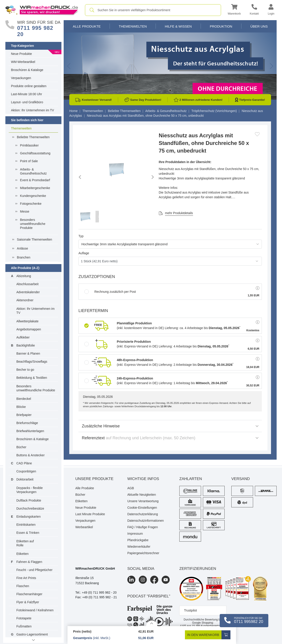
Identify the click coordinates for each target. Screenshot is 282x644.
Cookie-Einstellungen (142, 508)
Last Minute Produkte (90, 514)
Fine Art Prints (26, 578)
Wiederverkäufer (139, 547)
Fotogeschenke (31, 204)
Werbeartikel (84, 527)
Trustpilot (190, 610)
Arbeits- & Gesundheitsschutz (33, 171)
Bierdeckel (24, 399)
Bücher (21, 447)
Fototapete (24, 618)
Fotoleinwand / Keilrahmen (35, 610)
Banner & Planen (28, 353)
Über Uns (259, 26)
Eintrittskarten (26, 525)
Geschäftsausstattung (35, 153)
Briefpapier (24, 415)
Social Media (141, 569)
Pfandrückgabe (138, 540)
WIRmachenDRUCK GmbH (95, 569)
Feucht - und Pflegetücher (34, 570)
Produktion (221, 26)
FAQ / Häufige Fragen (143, 527)
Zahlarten (191, 479)
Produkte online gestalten (29, 86)
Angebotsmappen (29, 329)
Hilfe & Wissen (178, 26)
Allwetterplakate (27, 321)
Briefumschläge (27, 423)
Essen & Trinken (28, 533)
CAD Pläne (24, 463)
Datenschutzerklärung (143, 514)
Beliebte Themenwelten (33, 137)
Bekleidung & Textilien (32, 378)
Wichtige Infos (143, 479)
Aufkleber (23, 337)
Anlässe (22, 248)
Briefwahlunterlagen (30, 431)
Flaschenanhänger (29, 594)
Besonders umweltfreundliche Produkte (33, 224)
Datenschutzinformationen (146, 521)
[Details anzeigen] (152, 623)
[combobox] (153, 10)
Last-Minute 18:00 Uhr (27, 94)
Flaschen (23, 586)
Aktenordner (25, 300)
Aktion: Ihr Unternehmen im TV (33, 110)
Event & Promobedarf (35, 180)
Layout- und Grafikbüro (27, 102)
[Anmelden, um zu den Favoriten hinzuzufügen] (257, 134)
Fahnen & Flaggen (29, 562)
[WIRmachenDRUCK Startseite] (42, 10)
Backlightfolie (26, 345)
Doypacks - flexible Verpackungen (30, 490)
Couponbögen (26, 471)
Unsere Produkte (94, 479)
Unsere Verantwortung (143, 501)
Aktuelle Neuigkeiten (142, 495)
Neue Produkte (21, 54)
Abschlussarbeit (27, 284)
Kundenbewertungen (209, 626)
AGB (131, 488)
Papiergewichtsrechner (143, 553)
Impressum (135, 534)
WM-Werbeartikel (23, 62)
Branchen (24, 257)
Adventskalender (28, 292)
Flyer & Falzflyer (28, 602)
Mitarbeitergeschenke (35, 188)
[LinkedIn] (131, 580)
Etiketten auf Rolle (25, 543)
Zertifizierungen (198, 569)
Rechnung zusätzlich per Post (110, 292)
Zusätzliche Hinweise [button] (170, 426)
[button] (234, 10)
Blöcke (21, 407)
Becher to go (25, 370)
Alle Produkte (87, 26)
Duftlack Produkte (29, 500)
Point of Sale (29, 161)
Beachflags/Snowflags (32, 362)
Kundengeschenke (33, 196)
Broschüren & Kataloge (27, 70)
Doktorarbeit (25, 479)
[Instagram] (143, 580)
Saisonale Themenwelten (34, 239)
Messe (25, 211)
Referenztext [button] (170, 438)
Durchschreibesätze (30, 508)
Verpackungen (21, 78)
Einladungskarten (28, 517)
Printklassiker (29, 145)
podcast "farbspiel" (149, 596)
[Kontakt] (254, 10)
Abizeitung (24, 276)
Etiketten (22, 554)
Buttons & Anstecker (30, 455)
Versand (241, 479)
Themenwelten (21, 128)
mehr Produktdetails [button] (179, 213)
